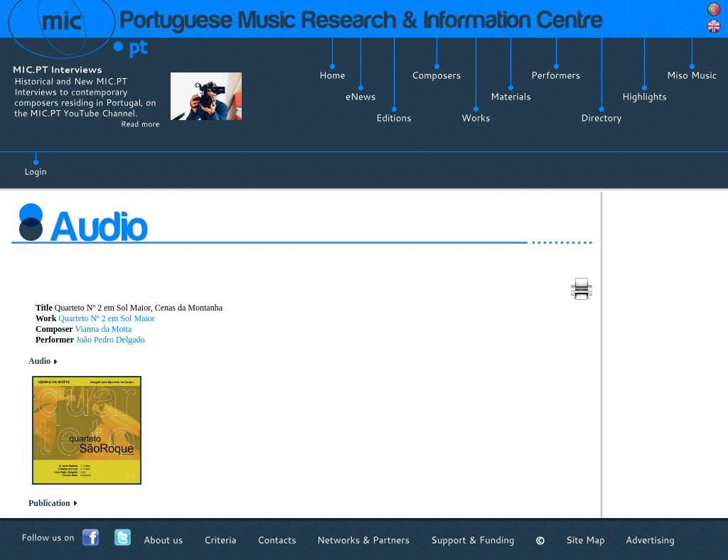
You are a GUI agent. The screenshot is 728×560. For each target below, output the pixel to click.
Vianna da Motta (103, 329)
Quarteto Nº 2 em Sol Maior (106, 318)
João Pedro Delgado (111, 340)
